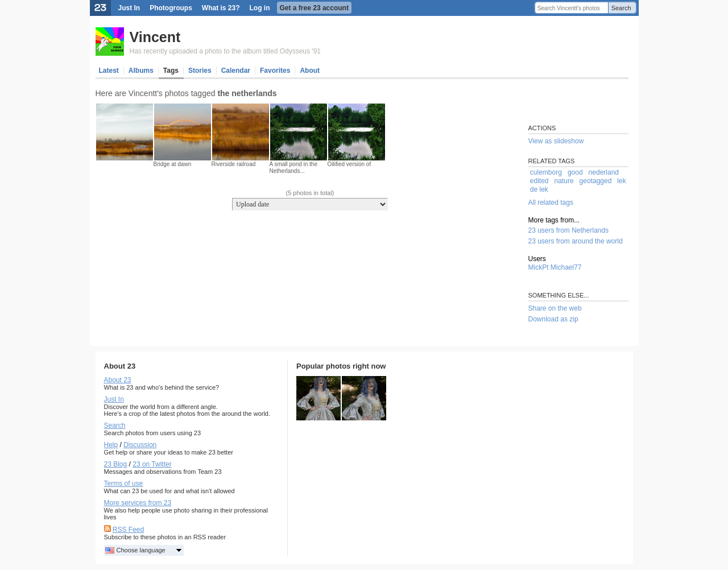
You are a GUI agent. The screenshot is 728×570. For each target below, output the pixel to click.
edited (539, 181)
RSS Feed (128, 530)
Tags (171, 71)
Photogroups (171, 8)
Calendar (236, 71)
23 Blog (116, 464)
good (575, 172)
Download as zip (553, 319)
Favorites (275, 71)
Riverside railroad (234, 164)
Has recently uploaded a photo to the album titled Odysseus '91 (226, 51)
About (310, 71)
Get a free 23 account (314, 8)
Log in (260, 8)
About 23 (118, 380)
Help (111, 445)
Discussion (140, 445)
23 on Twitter (152, 464)
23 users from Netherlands (568, 230)
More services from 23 (138, 503)
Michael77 (566, 267)
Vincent (155, 37)
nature (564, 181)
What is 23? (221, 8)
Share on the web (555, 308)
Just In (129, 8)
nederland (604, 172)
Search (621, 8)
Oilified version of (349, 164)
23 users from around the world (576, 241)
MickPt (539, 267)
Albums (141, 71)
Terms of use (124, 484)
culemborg (546, 172)
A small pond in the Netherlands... (294, 168)
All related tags (551, 203)
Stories (200, 71)
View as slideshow (556, 141)
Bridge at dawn (173, 164)
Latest (109, 71)
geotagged (596, 181)
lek (621, 181)
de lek (539, 189)
